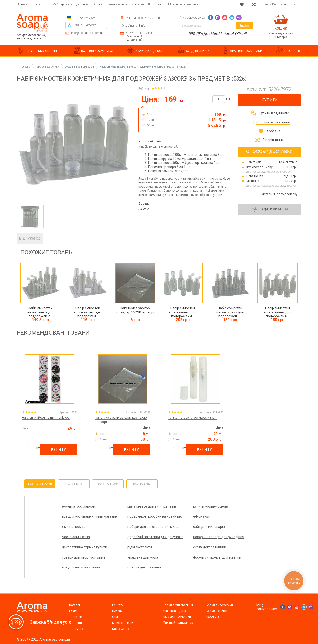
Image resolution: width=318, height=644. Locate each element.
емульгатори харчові (79, 506)
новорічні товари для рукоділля (225, 537)
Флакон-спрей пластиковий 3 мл (192, 418)
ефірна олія (120, 521)
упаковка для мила (77, 563)
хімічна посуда (171, 521)
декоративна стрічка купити (79, 551)
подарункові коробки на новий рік (81, 523)
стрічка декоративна (225, 563)
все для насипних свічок (179, 563)
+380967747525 (84, 18)
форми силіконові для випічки (128, 565)
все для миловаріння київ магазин (228, 508)
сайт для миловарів (78, 535)
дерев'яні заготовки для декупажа (179, 537)
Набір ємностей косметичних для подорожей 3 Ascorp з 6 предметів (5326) (143, 67)
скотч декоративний (176, 549)
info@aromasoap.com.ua (87, 33)
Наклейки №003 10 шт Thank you (46, 418)
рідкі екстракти (123, 549)
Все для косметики (219, 605)
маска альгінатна (124, 535)
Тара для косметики (177, 617)
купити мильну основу (177, 506)
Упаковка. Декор (174, 611)
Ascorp (144, 209)
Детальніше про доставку (280, 194)
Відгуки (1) (30, 238)
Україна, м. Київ (134, 25)
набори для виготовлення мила (229, 523)
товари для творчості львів (225, 551)
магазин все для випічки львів (130, 508)
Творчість (212, 617)
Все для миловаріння (178, 605)
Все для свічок (216, 611)
